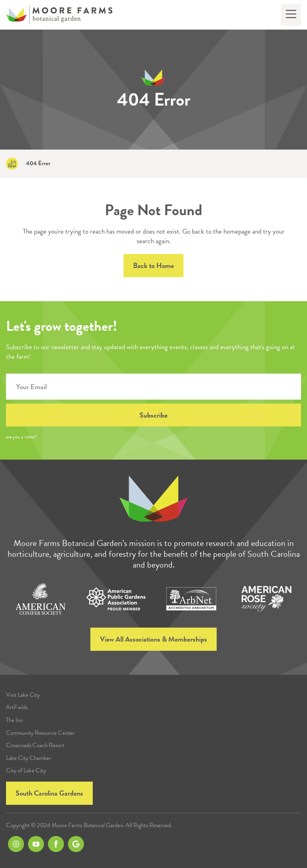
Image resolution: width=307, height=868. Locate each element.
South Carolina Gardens (49, 793)
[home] (59, 15)
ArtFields (17, 707)
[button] (291, 15)
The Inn (14, 720)
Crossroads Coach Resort (35, 745)
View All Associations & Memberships (153, 639)
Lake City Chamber (29, 758)
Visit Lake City (23, 695)
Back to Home (153, 265)
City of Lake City (26, 771)
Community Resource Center (40, 733)
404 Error (38, 163)
